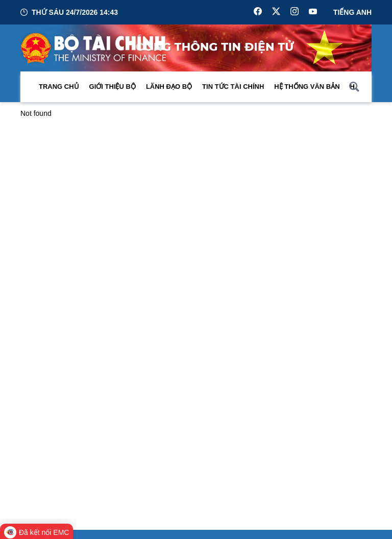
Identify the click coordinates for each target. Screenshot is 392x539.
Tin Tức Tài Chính (233, 87)
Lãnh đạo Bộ (169, 87)
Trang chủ (59, 87)
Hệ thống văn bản (307, 87)
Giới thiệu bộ (113, 87)
